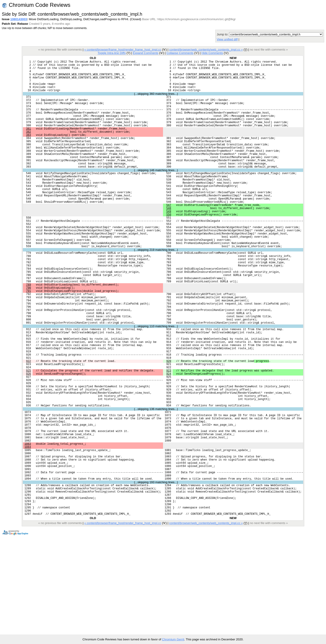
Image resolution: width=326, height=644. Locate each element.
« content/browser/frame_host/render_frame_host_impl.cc (123, 50)
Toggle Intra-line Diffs (112, 53)
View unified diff (227, 39)
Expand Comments (146, 53)
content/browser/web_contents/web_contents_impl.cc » (206, 50)
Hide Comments (212, 53)
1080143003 (19, 19)
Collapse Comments (180, 53)
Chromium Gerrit (173, 639)
